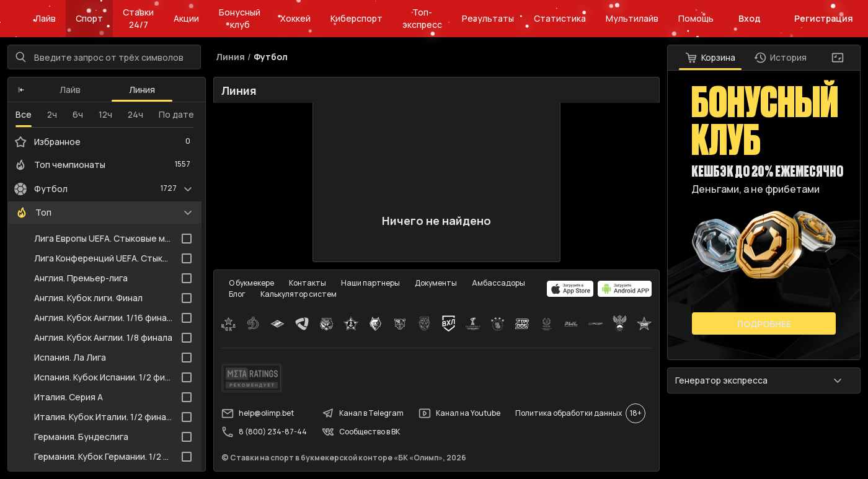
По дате (176, 114)
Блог (237, 294)
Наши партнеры (370, 283)
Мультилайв (632, 18)
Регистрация (824, 18)
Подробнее (764, 324)
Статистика (560, 18)
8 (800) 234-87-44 (264, 432)
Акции (186, 18)
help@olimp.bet (258, 413)
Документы (436, 283)
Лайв (45, 18)
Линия (142, 90)
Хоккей (295, 18)
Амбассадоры (498, 283)
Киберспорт (356, 18)
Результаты (488, 18)
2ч (52, 114)
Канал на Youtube (459, 413)
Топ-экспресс (422, 18)
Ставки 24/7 (138, 18)
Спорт (89, 18)
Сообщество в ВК (361, 432)
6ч (78, 114)
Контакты (308, 283)
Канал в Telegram (363, 413)
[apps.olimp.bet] (570, 289)
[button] (21, 90)
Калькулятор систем (299, 294)
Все (24, 114)
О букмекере (251, 283)
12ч (105, 114)
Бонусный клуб (240, 18)
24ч (135, 114)
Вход (750, 18)
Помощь (696, 18)
